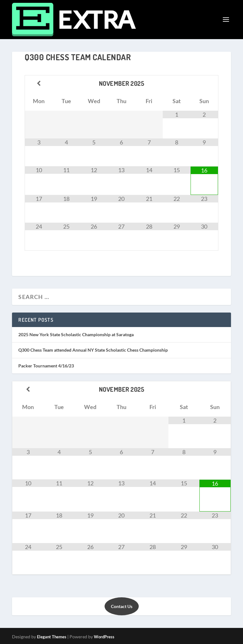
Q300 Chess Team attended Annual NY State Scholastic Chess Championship (93, 350)
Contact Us (122, 606)
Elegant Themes (52, 637)
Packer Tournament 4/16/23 (46, 366)
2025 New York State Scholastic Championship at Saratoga (76, 334)
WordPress (104, 637)
